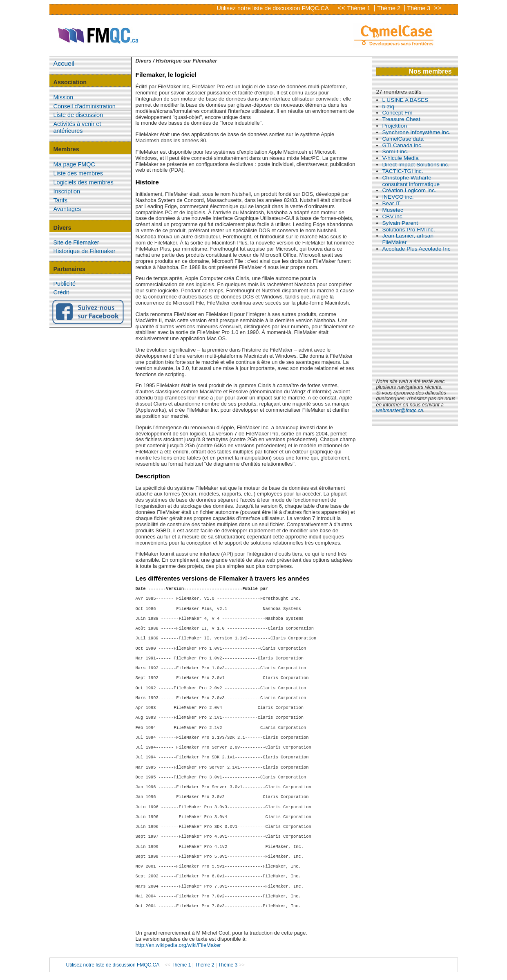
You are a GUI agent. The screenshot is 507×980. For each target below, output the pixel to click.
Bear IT (392, 203)
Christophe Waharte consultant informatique (411, 181)
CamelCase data (403, 139)
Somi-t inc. (395, 151)
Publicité (65, 284)
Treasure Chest (401, 119)
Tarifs (60, 200)
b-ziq (388, 107)
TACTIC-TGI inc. (403, 171)
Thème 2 (390, 8)
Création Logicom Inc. (409, 190)
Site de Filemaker (76, 242)
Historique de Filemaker (85, 251)
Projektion (395, 126)
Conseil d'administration (85, 106)
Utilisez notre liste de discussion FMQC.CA (273, 8)
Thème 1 (360, 8)
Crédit (61, 292)
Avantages (67, 209)
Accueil (64, 64)
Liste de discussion (78, 115)
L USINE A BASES (405, 100)
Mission (64, 97)
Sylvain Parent (400, 223)
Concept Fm (398, 113)
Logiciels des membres (84, 182)
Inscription (67, 191)
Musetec (393, 210)
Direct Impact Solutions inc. (416, 165)
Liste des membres (78, 173)
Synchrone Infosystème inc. (417, 132)
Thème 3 (420, 8)
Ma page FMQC (74, 164)
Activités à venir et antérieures (77, 127)
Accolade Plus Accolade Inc (417, 249)
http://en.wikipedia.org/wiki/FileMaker (178, 945)
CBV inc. (393, 216)
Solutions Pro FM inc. (409, 230)
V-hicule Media (401, 158)
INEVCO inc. (398, 197)
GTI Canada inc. (403, 145)
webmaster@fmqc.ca (400, 410)
